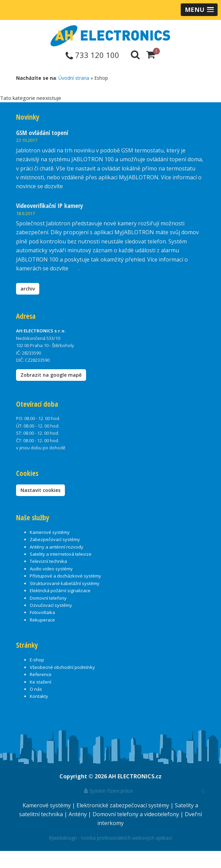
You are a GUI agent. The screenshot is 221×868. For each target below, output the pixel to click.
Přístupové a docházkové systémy (65, 576)
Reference (41, 674)
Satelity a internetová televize (61, 554)
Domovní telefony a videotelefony (136, 814)
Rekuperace (42, 620)
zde (74, 268)
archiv (28, 289)
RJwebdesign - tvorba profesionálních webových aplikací (110, 838)
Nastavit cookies (40, 490)
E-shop (37, 660)
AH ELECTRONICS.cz (135, 776)
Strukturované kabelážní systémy (65, 583)
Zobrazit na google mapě (51, 375)
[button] (199, 10)
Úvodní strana (74, 78)
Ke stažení (40, 682)
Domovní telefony (48, 598)
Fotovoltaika (42, 612)
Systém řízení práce (108, 791)
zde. (69, 186)
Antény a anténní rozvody (57, 547)
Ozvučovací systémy (51, 605)
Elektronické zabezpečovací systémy (123, 805)
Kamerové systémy (50, 532)
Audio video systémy (51, 569)
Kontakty (39, 696)
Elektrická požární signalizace (60, 590)
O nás (36, 689)
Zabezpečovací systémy (55, 539)
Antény (78, 814)
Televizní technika (48, 561)
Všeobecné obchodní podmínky (62, 667)
